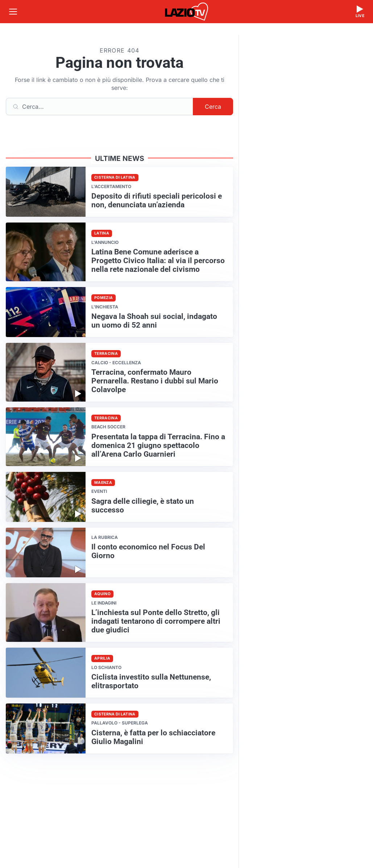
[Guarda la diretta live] (360, 12)
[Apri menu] (13, 12)
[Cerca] (100, 107)
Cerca (213, 107)
